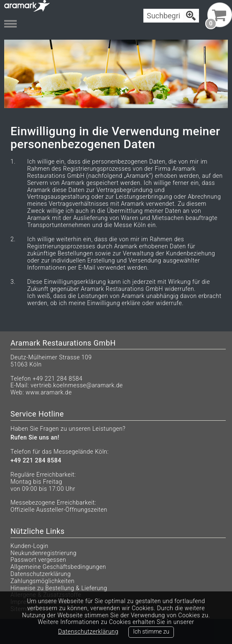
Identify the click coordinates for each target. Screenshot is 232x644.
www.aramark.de (48, 392)
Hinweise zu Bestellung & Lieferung (59, 588)
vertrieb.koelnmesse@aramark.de (77, 385)
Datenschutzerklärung (41, 574)
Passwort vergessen (38, 560)
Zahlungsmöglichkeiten (42, 581)
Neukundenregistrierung (43, 553)
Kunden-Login (29, 546)
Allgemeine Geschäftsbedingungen (58, 567)
